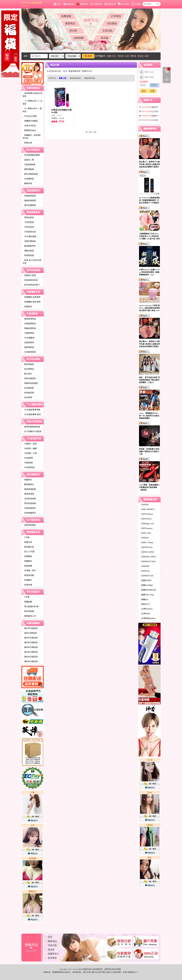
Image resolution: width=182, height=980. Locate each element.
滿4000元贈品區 (30, 647)
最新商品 (70, 23)
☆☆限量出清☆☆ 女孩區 (32, 102)
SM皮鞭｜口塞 (30, 453)
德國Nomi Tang (147, 595)
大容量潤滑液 (29, 352)
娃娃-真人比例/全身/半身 (32, 262)
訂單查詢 (116, 16)
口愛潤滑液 (28, 333)
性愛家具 (27, 307)
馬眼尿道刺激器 (30, 383)
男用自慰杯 (28, 218)
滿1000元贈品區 (30, 628)
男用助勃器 (28, 255)
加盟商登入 (53, 954)
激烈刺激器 (28, 364)
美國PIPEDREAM (148, 590)
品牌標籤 (79, 38)
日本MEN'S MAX (148, 562)
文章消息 (108, 31)
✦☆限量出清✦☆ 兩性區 (32, 110)
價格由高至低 (90, 78)
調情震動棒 (28, 169)
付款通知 (112, 23)
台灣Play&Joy (146, 609)
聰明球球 (27, 183)
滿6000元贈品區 (30, 657)
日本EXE (144, 538)
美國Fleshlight (146, 585)
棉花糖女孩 (28, 547)
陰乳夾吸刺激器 (30, 174)
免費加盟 (96, 4)
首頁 (57, 4)
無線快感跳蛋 (29, 201)
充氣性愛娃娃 (29, 241)
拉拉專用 (27, 397)
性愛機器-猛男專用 (32, 297)
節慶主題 (27, 542)
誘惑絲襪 (27, 566)
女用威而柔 (28, 179)
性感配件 (27, 580)
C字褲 (26, 537)
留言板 (105, 38)
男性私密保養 (29, 503)
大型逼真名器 (29, 232)
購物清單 (167, 69)
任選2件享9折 (29, 126)
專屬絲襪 (27, 602)
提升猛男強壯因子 (31, 285)
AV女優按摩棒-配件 (32, 414)
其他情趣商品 (29, 513)
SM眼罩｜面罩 (30, 444)
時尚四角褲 (28, 611)
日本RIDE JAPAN (148, 557)
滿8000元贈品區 (30, 661)
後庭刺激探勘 (29, 489)
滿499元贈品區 (30, 633)
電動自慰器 (28, 251)
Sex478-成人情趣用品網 (32, 4)
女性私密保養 (29, 499)
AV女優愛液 (29, 338)
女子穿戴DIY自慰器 (32, 431)
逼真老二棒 (28, 160)
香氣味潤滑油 (29, 328)
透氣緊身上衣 (29, 616)
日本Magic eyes (147, 524)
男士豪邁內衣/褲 (30, 607)
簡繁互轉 (110, 4)
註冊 (153, 91)
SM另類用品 (29, 467)
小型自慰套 (28, 222)
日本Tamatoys (146, 528)
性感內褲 (27, 585)
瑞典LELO (145, 604)
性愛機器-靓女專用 (32, 302)
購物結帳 (69, 4)
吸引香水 (27, 374)
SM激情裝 (28, 463)
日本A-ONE (145, 533)
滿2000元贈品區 (30, 638)
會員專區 (52, 958)
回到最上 (167, 79)
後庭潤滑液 (28, 347)
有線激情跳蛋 (29, 196)
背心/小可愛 (29, 552)
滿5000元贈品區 (30, 652)
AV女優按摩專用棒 (31, 410)
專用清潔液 (28, 494)
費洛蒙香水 (28, 484)
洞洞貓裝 (27, 556)
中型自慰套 (28, 227)
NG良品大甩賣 (30, 116)
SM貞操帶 (28, 458)
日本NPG (144, 505)
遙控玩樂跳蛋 (29, 205)
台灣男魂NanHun (147, 618)
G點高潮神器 (29, 165)
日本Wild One (146, 547)
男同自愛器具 (29, 378)
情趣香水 (27, 480)
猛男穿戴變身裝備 (31, 427)
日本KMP (144, 566)
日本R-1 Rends (146, 543)
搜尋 (88, 56)
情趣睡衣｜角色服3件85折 (32, 137)
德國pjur (144, 599)
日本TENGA (145, 519)
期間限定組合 (29, 130)
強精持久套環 (29, 275)
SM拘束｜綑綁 (30, 448)
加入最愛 (123, 4)
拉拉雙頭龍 (28, 388)
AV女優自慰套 (29, 236)
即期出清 (27, 143)
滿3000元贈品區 (30, 642)
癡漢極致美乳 (29, 246)
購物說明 (82, 4)
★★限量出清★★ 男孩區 (32, 95)
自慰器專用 (28, 343)
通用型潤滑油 (29, 319)
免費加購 (66, 16)
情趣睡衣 (27, 561)
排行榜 (73, 31)
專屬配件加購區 (30, 121)
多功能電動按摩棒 (31, 155)
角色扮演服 (28, 575)
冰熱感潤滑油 (29, 324)
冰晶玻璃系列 (29, 508)
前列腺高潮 (28, 393)
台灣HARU (145, 614)
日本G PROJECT (147, 509)
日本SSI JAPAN (147, 552)
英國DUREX (146, 580)
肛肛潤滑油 (28, 369)
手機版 (136, 4)
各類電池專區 (29, 525)
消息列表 (52, 945)
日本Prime (145, 571)
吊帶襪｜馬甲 (29, 571)
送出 (144, 91)
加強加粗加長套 (30, 280)
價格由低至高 (75, 78)
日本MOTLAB (146, 576)
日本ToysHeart (146, 514)
